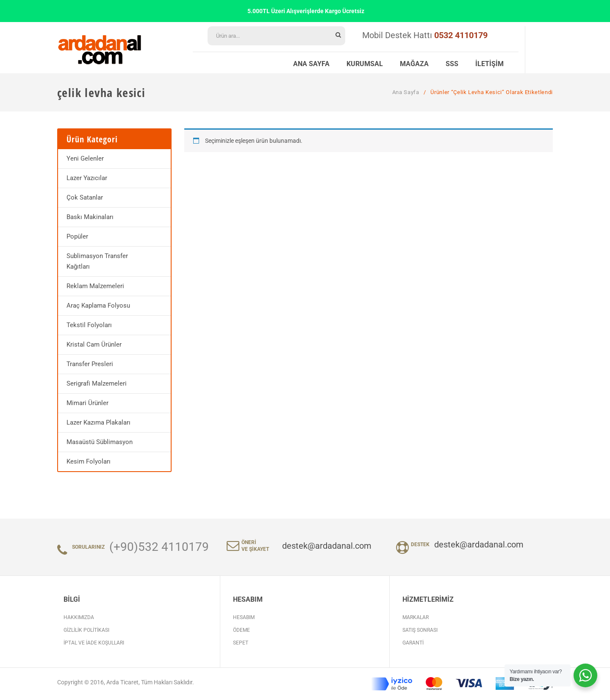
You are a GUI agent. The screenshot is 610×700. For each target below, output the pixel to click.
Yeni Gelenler (85, 158)
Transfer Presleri (90, 364)
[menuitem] (311, 63)
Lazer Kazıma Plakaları (98, 422)
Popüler (77, 236)
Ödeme (241, 630)
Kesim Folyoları (89, 461)
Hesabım (244, 617)
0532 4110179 (461, 35)
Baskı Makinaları (90, 217)
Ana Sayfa (406, 92)
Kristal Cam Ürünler (94, 344)
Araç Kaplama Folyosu (98, 306)
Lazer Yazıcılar (87, 178)
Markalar (416, 617)
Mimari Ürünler (87, 403)
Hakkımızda (79, 617)
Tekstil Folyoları (89, 325)
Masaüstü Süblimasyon (100, 442)
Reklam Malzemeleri (95, 286)
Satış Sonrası (420, 630)
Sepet (241, 643)
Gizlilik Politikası (86, 630)
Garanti (413, 643)
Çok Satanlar (85, 197)
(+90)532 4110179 (159, 547)
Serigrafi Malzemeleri (97, 383)
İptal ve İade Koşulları (94, 643)
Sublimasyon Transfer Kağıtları (97, 261)
